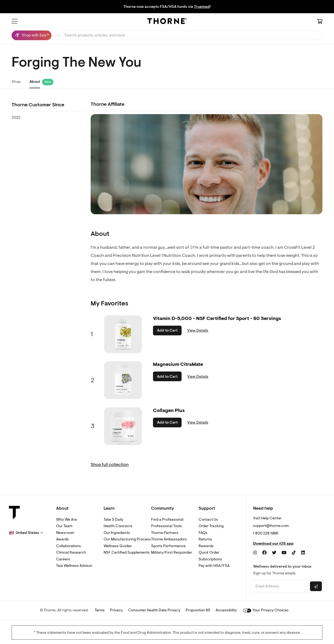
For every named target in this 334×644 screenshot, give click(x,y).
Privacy (116, 610)
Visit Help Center (267, 518)
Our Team (64, 526)
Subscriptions (210, 559)
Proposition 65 (198, 610)
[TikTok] (294, 553)
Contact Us (208, 519)
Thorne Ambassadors (169, 539)
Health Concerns (118, 526)
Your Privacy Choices (266, 610)
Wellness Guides (118, 546)
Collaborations (69, 546)
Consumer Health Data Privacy (154, 610)
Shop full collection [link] (110, 465)
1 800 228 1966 (266, 533)
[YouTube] (284, 553)
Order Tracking (211, 526)
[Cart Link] (320, 22)
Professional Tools (166, 526)
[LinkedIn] (303, 553)
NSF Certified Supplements (127, 552)
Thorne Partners (165, 533)
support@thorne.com (271, 526)
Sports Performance (168, 546)
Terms (100, 610)
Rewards (206, 546)
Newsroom (65, 533)
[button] (14, 21)
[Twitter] (274, 553)
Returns (205, 539)
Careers (63, 559)
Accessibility (226, 610)
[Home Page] (167, 22)
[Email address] (279, 586)
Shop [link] (16, 82)
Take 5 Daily (113, 519)
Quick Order (209, 552)
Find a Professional (167, 519)
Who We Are (67, 519)
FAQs (203, 533)
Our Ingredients (117, 533)
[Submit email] (316, 586)
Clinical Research (71, 552)
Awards (62, 539)
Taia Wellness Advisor (74, 566)
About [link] (35, 82)
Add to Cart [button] (167, 330)
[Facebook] (264, 553)
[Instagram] (255, 553)
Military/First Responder (172, 552)
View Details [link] (198, 330)
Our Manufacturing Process (127, 539)
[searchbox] (188, 35)
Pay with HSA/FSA (214, 566)
